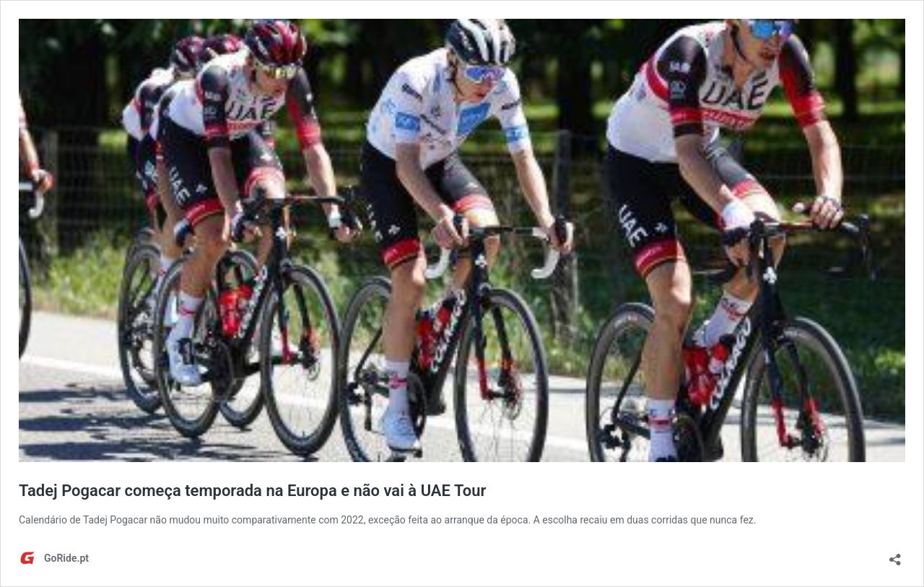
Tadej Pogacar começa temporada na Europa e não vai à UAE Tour (252, 491)
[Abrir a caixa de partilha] (895, 555)
